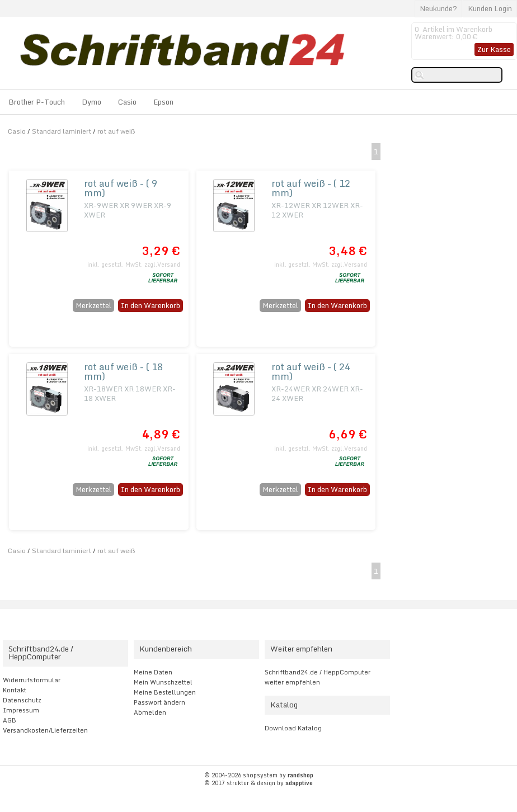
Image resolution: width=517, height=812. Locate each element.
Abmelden (150, 712)
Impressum (21, 710)
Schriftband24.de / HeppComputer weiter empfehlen (318, 677)
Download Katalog (293, 728)
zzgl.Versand (162, 265)
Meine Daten (153, 672)
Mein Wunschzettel (163, 682)
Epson (163, 102)
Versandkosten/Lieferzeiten (45, 730)
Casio (127, 102)
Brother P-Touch (37, 102)
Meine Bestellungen (165, 692)
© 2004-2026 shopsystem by (259, 775)
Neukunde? (438, 8)
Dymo (91, 102)
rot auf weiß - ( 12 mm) (311, 188)
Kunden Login (490, 8)
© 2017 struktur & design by (258, 783)
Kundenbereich (166, 649)
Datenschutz (22, 700)
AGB (10, 720)
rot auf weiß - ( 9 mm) (121, 188)
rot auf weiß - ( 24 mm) (311, 371)
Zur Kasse (494, 49)
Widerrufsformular (32, 680)
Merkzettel (93, 305)
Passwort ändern (159, 702)
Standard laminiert (62, 131)
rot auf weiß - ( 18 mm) (123, 371)
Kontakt (15, 690)
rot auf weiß (116, 131)
